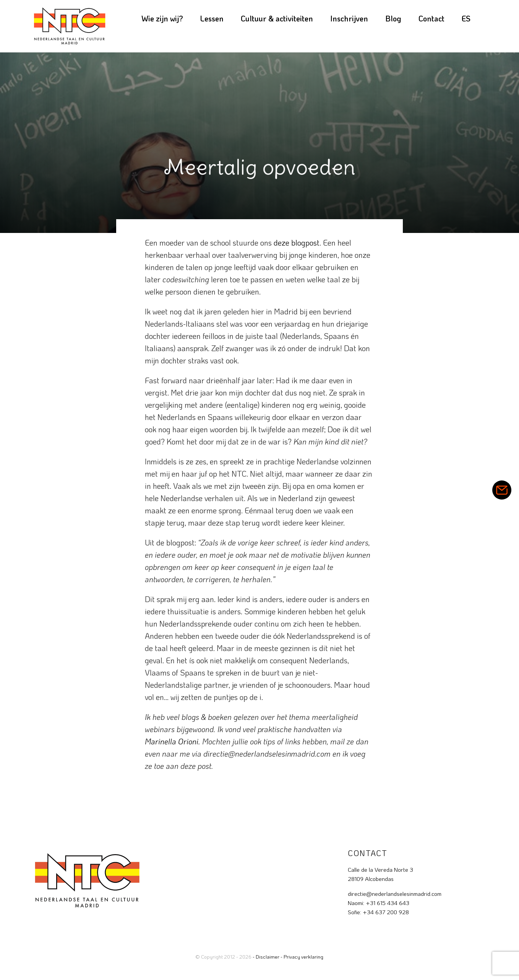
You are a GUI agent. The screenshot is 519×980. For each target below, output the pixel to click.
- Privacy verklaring (302, 956)
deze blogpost (297, 243)
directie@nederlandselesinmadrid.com (395, 894)
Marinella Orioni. (173, 741)
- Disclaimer (266, 956)
